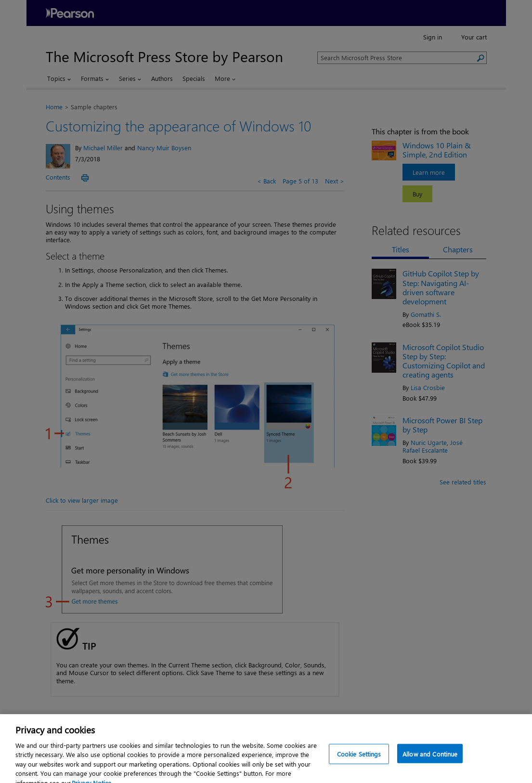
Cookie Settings (359, 762)
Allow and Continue (430, 762)
